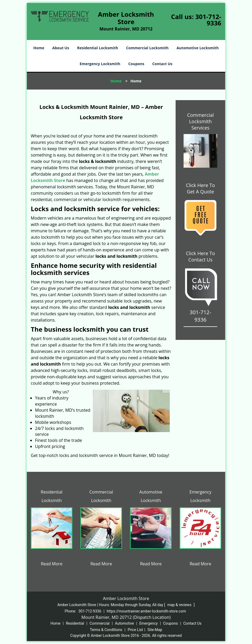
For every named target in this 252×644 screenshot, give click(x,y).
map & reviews (180, 605)
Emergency (148, 623)
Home (39, 48)
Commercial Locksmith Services (200, 121)
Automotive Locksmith (197, 48)
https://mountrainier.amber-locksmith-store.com (146, 611)
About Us (61, 48)
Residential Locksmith (98, 48)
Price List (135, 630)
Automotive (124, 623)
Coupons (136, 64)
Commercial (100, 623)
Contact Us (162, 64)
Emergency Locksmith (100, 64)
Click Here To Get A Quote (200, 188)
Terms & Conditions (106, 630)
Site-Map (155, 630)
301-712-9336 (208, 20)
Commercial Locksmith (147, 48)
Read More (52, 564)
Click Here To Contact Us (200, 256)
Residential (75, 623)
